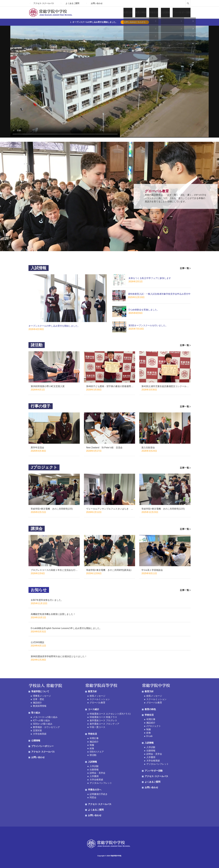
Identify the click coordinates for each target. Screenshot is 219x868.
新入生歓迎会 (148, 448)
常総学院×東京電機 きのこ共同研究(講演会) (109, 570)
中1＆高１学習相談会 (152, 570)
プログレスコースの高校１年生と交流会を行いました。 (54, 570)
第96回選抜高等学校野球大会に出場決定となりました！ (59, 656)
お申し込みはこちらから (135, 22)
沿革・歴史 (39, 699)
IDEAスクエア (97, 752)
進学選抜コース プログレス (103, 720)
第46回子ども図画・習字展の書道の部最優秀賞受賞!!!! (110, 387)
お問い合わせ (97, 3)
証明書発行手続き (99, 794)
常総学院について (40, 691)
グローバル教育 (97, 703)
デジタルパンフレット (101, 783)
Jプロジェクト (154, 726)
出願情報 (94, 770)
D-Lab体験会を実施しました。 (144, 310)
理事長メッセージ (42, 696)
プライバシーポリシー (42, 746)
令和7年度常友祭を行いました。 (47, 600)
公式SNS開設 (38, 642)
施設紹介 (37, 703)
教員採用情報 (40, 706)
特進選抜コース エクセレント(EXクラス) (110, 714)
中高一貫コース (97, 727)
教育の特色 (141, 12)
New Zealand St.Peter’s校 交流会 (104, 448)
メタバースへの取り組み (45, 717)
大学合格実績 (40, 734)
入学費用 (94, 776)
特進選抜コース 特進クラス (103, 717)
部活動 (93, 755)
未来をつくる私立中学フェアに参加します (150, 278)
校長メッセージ (97, 696)
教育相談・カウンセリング (46, 727)
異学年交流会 (37, 448)
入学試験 (94, 766)
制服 (92, 745)
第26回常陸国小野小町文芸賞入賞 (48, 386)
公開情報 (36, 741)
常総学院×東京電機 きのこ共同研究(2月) (52, 509)
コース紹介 (94, 709)
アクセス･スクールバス (44, 3)
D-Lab (149, 736)
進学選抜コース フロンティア (104, 724)
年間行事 (94, 738)
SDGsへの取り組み (43, 724)
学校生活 (154, 12)
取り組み (36, 713)
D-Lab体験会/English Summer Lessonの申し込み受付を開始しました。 (66, 628)
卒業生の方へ (95, 790)
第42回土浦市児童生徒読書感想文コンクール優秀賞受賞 (165, 387)
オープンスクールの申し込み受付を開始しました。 (54, 326)
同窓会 (93, 797)
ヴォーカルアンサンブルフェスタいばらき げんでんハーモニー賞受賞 (110, 509)
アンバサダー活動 (182, 12)
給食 (92, 748)
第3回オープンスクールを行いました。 (148, 325)
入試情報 (165, 12)
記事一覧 (185, 268)
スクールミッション (100, 699)
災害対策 (37, 730)
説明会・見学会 (97, 773)
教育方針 (128, 12)
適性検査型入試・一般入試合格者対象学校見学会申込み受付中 (159, 294)
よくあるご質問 (72, 3)
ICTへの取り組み (41, 720)
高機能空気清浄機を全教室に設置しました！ (53, 614)
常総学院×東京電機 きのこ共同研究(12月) (163, 509)
